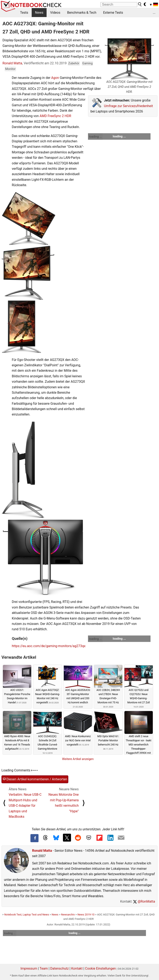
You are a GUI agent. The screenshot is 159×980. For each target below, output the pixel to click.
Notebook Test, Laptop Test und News (27, 915)
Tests (24, 13)
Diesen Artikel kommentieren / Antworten (35, 779)
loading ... (95, 137)
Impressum (29, 968)
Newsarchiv (68, 915)
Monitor (10, 69)
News (39, 13)
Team (44, 968)
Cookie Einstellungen (101, 968)
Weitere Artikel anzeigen (78, 759)
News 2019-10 (86, 915)
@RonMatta (144, 901)
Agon (55, 78)
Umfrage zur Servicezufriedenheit (128, 106)
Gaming (88, 63)
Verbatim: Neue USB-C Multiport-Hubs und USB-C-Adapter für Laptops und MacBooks (25, 806)
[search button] (140, 4)
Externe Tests (113, 13)
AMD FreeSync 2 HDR (55, 116)
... (154, 13)
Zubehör (74, 63)
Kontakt (77, 968)
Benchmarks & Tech (82, 13)
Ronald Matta (12, 63)
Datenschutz (60, 968)
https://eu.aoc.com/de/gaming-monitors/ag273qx (49, 646)
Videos (55, 13)
